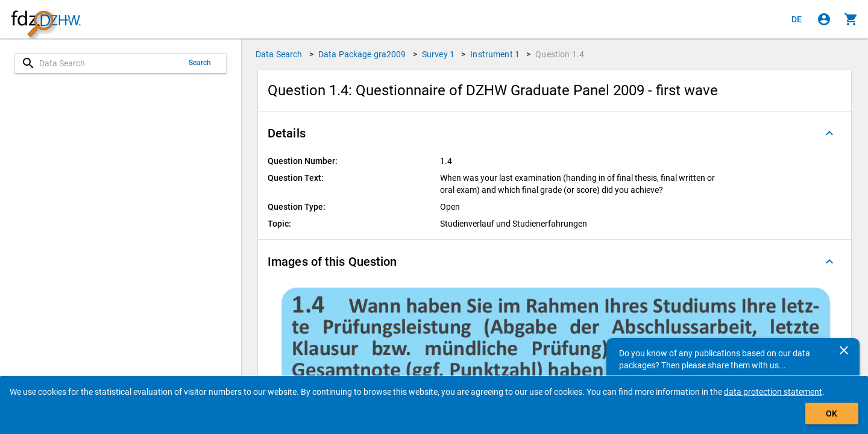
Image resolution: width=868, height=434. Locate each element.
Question (560, 54)
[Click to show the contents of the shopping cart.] (851, 19)
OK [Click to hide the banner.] (832, 414)
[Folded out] (829, 133)
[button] (555, 133)
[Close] (844, 350)
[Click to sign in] (824, 19)
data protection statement (773, 392)
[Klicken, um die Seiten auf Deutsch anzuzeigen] (797, 19)
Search (200, 63)
